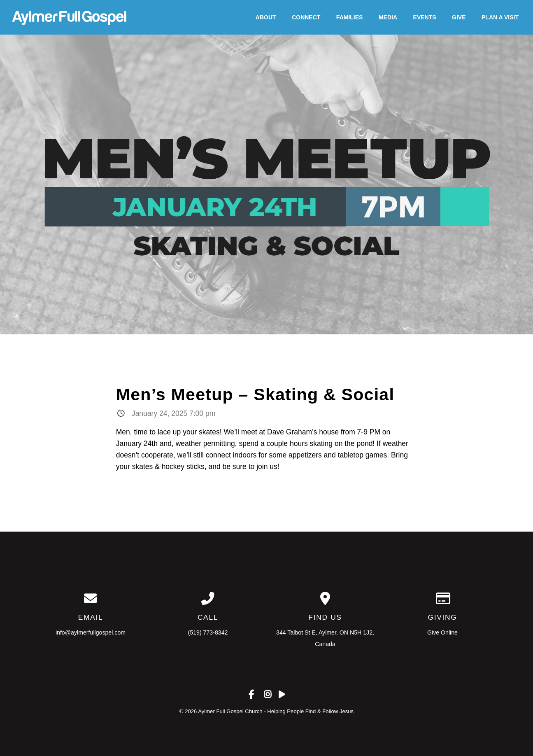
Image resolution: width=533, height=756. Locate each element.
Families (350, 17)
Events (425, 17)
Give (459, 17)
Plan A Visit (500, 17)
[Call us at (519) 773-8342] (208, 599)
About (266, 17)
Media (388, 17)
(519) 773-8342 (208, 632)
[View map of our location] (325, 599)
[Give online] (443, 599)
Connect (306, 17)
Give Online (442, 632)
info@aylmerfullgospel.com (91, 632)
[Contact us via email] (91, 599)
